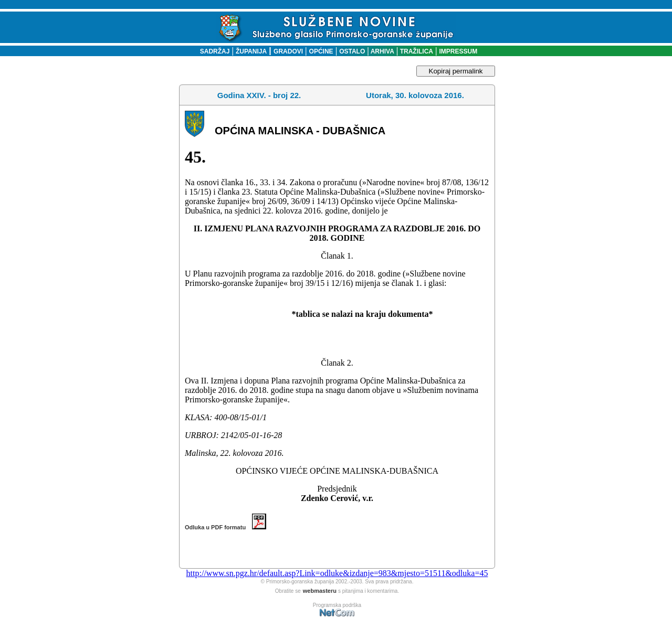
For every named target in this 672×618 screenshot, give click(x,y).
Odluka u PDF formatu (225, 527)
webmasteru (320, 591)
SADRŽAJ (212, 51)
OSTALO (352, 51)
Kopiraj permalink (456, 71)
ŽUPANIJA (251, 51)
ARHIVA (382, 51)
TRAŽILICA (416, 51)
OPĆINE (321, 51)
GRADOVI (288, 51)
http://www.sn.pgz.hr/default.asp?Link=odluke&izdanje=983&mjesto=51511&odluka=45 (337, 573)
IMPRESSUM (459, 51)
